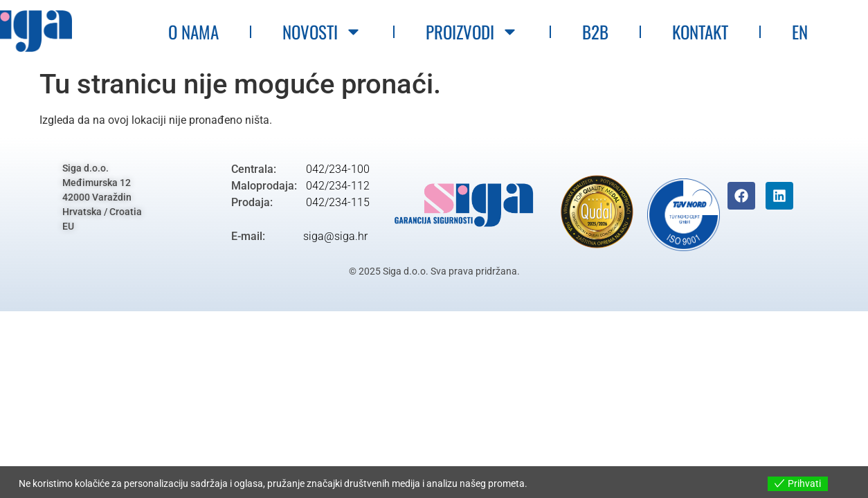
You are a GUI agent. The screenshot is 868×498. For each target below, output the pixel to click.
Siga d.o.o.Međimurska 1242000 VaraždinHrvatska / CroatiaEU (102, 197)
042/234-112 (336, 186)
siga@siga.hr (335, 236)
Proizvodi (472, 31)
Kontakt (700, 31)
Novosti (322, 31)
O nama (193, 31)
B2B (595, 31)
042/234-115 (336, 202)
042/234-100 (336, 169)
